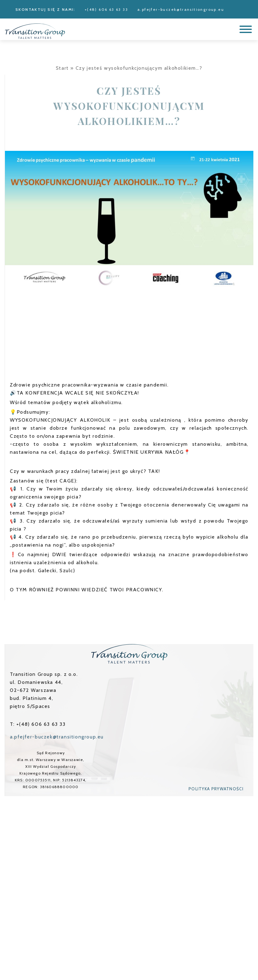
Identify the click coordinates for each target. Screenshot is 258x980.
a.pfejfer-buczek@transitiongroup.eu (181, 9)
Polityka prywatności (216, 789)
